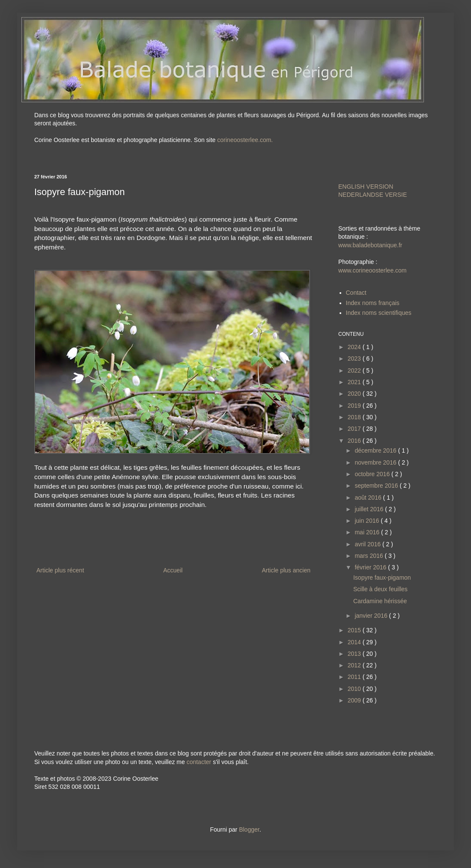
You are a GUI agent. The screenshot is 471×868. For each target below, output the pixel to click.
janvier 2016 (372, 616)
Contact (356, 293)
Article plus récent (60, 570)
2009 (355, 700)
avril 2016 (368, 544)
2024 (355, 347)
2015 (355, 630)
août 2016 (369, 498)
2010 (355, 689)
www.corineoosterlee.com (373, 270)
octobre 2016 (373, 474)
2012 (355, 665)
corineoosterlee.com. (245, 140)
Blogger (249, 829)
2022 (355, 370)
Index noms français (373, 303)
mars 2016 (370, 556)
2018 (355, 417)
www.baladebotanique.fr (370, 245)
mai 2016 (368, 532)
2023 (355, 358)
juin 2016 (368, 521)
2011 (355, 677)
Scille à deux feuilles (380, 589)
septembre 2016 (377, 486)
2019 (355, 406)
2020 (355, 394)
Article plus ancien (286, 570)
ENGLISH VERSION (366, 187)
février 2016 (371, 567)
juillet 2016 (370, 509)
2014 (355, 642)
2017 (355, 429)
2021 (355, 382)
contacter (199, 762)
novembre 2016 (376, 462)
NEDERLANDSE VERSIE (373, 195)
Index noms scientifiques (379, 313)
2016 (355, 441)
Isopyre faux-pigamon (382, 578)
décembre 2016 (376, 450)
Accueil (173, 570)
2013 (355, 654)
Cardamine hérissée (380, 601)
